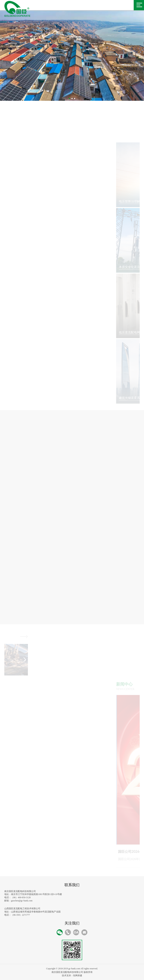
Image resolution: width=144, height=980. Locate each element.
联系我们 (72, 885)
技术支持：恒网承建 (72, 975)
